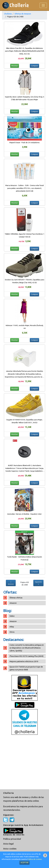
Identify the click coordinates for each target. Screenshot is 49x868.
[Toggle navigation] (43, 5)
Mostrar (15, 66)
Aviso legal (8, 844)
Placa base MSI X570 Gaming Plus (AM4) (26, 656)
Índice (12, 616)
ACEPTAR (24, 863)
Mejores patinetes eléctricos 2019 (24, 661)
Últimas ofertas (16, 598)
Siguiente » (38, 583)
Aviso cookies (10, 849)
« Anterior (11, 583)
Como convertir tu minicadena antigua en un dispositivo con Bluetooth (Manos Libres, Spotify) (27, 648)
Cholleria (8, 14)
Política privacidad (12, 839)
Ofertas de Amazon (23, 14)
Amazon (13, 603)
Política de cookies (35, 859)
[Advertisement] (24, 762)
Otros (12, 632)
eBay (12, 627)
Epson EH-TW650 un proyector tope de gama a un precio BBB (26, 668)
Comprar (34, 66)
